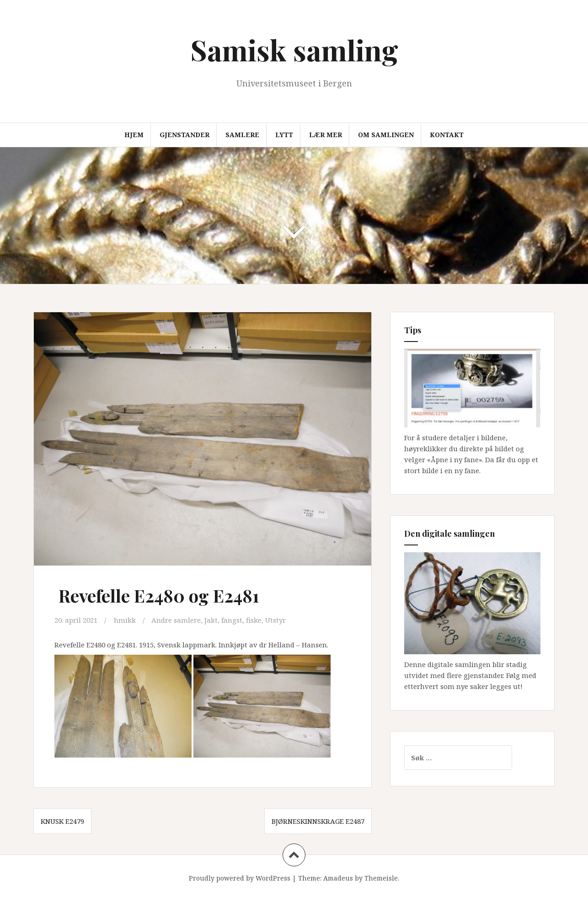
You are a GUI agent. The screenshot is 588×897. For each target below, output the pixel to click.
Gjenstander (184, 135)
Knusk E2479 (62, 821)
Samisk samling (294, 50)
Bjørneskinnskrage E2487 (318, 821)
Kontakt (447, 135)
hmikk (125, 620)
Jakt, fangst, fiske (233, 620)
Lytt (284, 135)
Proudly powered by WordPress (240, 878)
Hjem (134, 135)
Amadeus (338, 878)
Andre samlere (176, 620)
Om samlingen (386, 135)
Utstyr (275, 620)
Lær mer (326, 135)
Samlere (242, 135)
